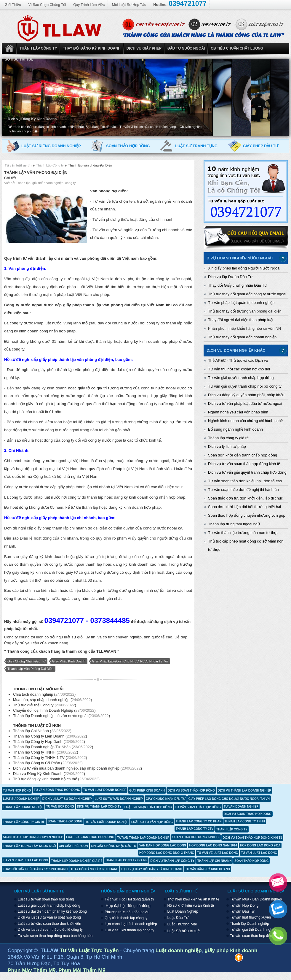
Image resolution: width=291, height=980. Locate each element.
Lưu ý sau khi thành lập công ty (129, 930)
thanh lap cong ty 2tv (195, 829)
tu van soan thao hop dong (57, 790)
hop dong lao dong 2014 (260, 845)
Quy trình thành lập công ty (126, 918)
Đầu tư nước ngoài (186, 48)
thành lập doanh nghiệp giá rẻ (77, 861)
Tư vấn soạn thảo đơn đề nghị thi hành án (243, 490)
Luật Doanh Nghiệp (9, 49)
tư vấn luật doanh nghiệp (107, 822)
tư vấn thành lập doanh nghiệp (143, 838)
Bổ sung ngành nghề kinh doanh (235, 429)
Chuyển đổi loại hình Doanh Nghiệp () (54, 710)
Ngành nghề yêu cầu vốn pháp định (238, 412)
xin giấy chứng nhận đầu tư (114, 846)
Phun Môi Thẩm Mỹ (82, 970)
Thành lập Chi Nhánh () (42, 731)
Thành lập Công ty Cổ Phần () (48, 763)
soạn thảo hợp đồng (251, 861)
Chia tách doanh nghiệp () (44, 694)
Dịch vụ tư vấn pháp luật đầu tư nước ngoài (245, 403)
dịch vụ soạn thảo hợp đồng (191, 790)
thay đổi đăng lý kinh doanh (94, 869)
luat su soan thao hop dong (90, 837)
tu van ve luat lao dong (218, 853)
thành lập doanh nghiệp (23, 807)
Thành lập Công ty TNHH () (45, 752)
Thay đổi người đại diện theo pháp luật (241, 320)
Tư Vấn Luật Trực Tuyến (90, 950)
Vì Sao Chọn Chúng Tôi (47, 5)
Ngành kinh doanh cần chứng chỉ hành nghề (245, 421)
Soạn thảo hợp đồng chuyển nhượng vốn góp (247, 515)
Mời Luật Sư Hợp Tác (129, 5)
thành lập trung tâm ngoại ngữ (29, 846)
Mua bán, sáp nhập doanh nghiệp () (53, 700)
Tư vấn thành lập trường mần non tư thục (243, 533)
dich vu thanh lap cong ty (99, 807)
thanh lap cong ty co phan (199, 821)
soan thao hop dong (65, 821)
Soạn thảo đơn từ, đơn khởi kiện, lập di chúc (245, 498)
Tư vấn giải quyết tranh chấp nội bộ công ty (245, 386)
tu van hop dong (60, 807)
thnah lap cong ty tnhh (245, 821)
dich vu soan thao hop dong (248, 814)
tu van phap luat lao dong (25, 860)
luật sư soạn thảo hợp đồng (148, 807)
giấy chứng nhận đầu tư (26, 661)
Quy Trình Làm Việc (89, 5)
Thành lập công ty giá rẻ (228, 438)
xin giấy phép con (73, 846)
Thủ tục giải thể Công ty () (45, 705)
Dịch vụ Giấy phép (144, 48)
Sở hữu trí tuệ (19, 59)
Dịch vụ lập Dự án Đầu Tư (230, 277)
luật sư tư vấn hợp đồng (152, 822)
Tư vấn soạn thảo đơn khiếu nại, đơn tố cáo (245, 481)
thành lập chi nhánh (214, 861)
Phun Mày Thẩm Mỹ (32, 970)
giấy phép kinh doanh (69, 661)
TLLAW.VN (106, 651)
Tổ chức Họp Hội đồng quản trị (129, 899)
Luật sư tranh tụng (196, 146)
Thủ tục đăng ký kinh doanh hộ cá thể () (56, 779)
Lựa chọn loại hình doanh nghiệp (131, 924)
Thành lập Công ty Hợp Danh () (49, 742)
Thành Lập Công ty (38, 48)
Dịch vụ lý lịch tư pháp (227, 447)
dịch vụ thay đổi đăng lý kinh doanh (152, 869)
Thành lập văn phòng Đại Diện (36, 173)
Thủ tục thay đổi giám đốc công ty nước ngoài (247, 294)
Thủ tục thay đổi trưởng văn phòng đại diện (245, 311)
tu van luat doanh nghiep (105, 790)
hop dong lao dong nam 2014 (213, 845)
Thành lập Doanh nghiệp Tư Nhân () (53, 747)
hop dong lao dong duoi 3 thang (167, 853)
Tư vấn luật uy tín (18, 165)
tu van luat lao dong (259, 853)
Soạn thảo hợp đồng (128, 146)
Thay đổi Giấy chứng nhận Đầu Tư (238, 285)
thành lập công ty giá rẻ (24, 822)
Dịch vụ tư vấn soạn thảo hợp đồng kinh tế (244, 464)
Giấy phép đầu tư (261, 146)
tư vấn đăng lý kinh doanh (208, 869)
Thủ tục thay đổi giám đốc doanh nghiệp (242, 337)
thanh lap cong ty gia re (126, 860)
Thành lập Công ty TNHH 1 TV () (50, 758)
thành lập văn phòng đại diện (30, 669)
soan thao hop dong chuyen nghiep (33, 837)
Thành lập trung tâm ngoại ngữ (234, 524)
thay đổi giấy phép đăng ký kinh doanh (35, 869)
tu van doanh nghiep (241, 807)
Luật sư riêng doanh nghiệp (51, 146)
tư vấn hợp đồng (17, 790)
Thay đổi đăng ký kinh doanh (92, 48)
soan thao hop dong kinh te (196, 837)
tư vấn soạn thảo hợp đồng (198, 807)
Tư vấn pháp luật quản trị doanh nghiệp (241, 303)
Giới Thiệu (13, 5)
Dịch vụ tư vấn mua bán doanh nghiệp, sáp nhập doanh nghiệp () (77, 768)
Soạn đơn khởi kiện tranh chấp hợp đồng (243, 455)
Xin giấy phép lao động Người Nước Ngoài (244, 268)
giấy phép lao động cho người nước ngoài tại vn (130, 661)
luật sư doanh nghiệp (21, 799)
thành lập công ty (232, 829)
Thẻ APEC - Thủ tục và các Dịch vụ (238, 360)
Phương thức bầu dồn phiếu (127, 912)
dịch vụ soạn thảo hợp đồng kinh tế (252, 838)
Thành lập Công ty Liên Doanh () (50, 736)
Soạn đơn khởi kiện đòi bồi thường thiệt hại (244, 507)
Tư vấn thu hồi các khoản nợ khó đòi (239, 369)
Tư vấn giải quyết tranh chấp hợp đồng (241, 378)
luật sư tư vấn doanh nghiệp (119, 799)
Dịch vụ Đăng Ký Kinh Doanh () (49, 774)
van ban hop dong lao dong (163, 845)
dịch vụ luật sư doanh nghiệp (67, 799)
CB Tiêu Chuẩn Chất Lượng (237, 48)
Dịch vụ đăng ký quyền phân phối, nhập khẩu (246, 395)
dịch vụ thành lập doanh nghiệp (244, 790)
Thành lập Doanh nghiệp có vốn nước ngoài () (61, 716)
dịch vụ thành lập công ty (172, 861)
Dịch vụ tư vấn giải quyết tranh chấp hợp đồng (247, 472)
